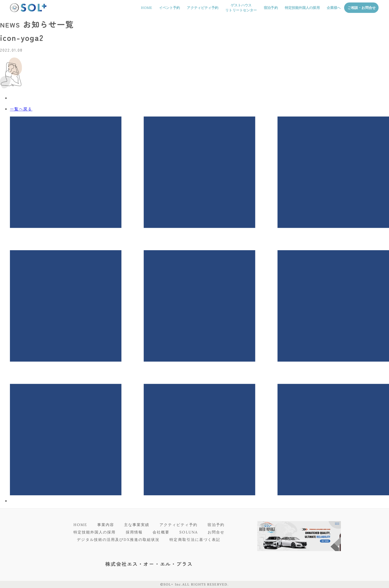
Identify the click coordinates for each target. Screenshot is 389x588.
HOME (146, 8)
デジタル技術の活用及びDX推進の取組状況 (118, 540)
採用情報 (134, 532)
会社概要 (161, 532)
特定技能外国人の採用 (302, 8)
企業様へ (334, 8)
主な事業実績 (137, 525)
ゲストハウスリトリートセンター (241, 8)
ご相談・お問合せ (362, 8)
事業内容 (106, 525)
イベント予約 (170, 8)
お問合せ (216, 532)
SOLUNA (189, 532)
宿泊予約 (271, 8)
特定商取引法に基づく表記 (195, 540)
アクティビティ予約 (203, 8)
